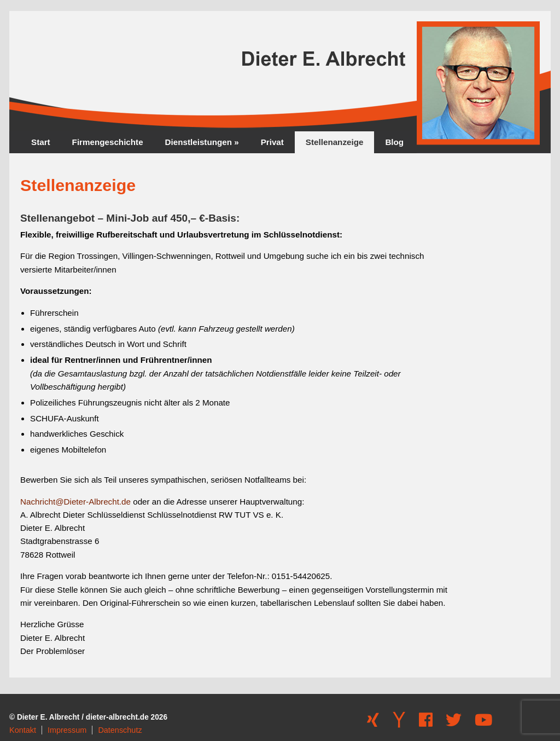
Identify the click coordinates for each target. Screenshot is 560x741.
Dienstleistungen (202, 142)
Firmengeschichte (108, 142)
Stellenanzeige (335, 142)
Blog (394, 142)
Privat (272, 142)
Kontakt (23, 730)
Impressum (67, 730)
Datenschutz (120, 730)
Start (41, 142)
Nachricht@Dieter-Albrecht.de (75, 502)
